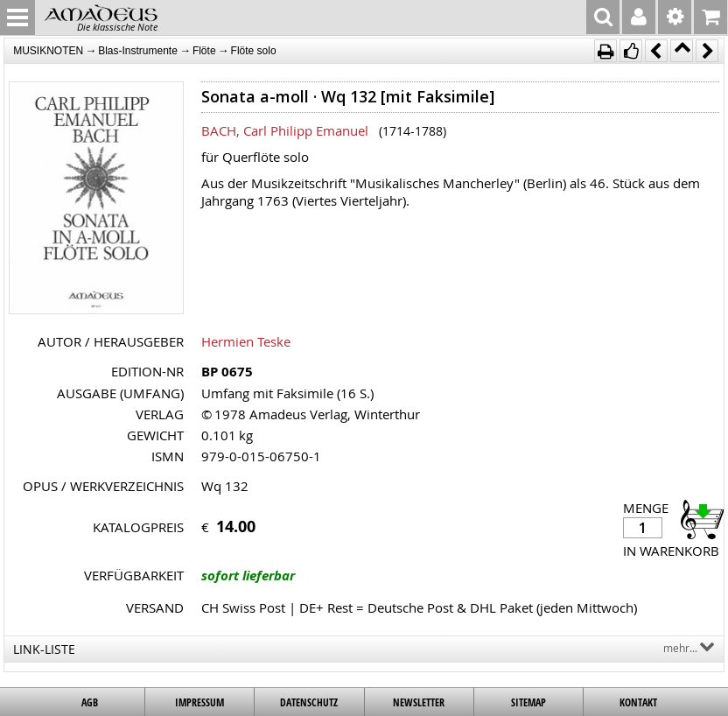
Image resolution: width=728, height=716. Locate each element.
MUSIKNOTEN (48, 51)
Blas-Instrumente (138, 51)
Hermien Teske (246, 341)
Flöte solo (254, 51)
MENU (17, 18)
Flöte (204, 51)
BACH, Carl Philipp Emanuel (285, 130)
